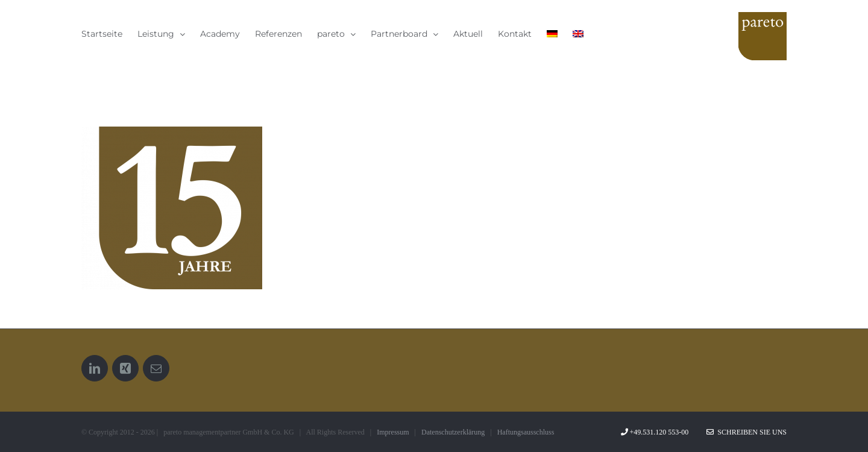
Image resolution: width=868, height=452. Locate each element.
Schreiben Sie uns (747, 432)
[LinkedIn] (95, 368)
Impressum (393, 432)
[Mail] (156, 368)
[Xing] (125, 368)
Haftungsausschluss (526, 432)
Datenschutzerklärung (453, 432)
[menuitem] (552, 33)
